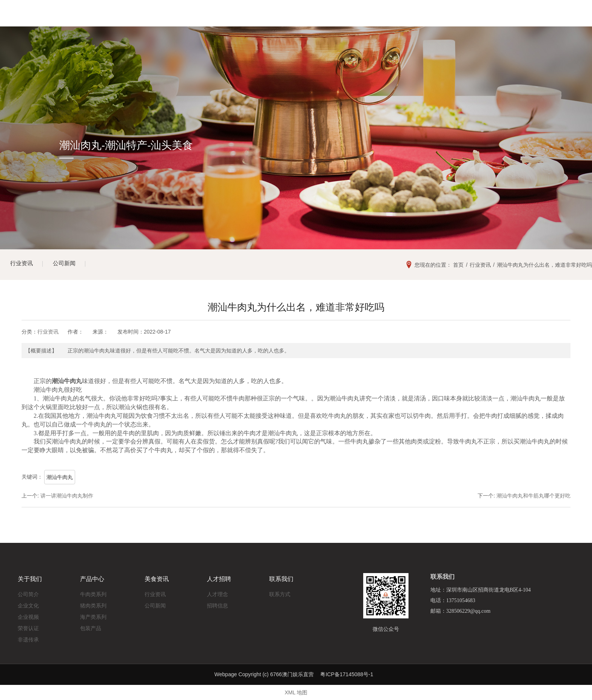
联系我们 (432, 19)
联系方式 (280, 592)
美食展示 (282, 19)
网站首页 (182, 19)
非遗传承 (28, 638)
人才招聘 (382, 19)
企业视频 (28, 615)
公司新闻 (68, 265)
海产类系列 (93, 615)
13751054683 (521, 19)
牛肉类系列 (93, 592)
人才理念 (217, 592)
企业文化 (28, 604)
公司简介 (28, 592)
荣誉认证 (28, 626)
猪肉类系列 (93, 604)
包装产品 (91, 626)
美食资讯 (332, 19)
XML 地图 (296, 692)
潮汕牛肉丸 (60, 477)
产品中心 (92, 577)
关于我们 (232, 19)
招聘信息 (217, 604)
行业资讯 (23, 265)
